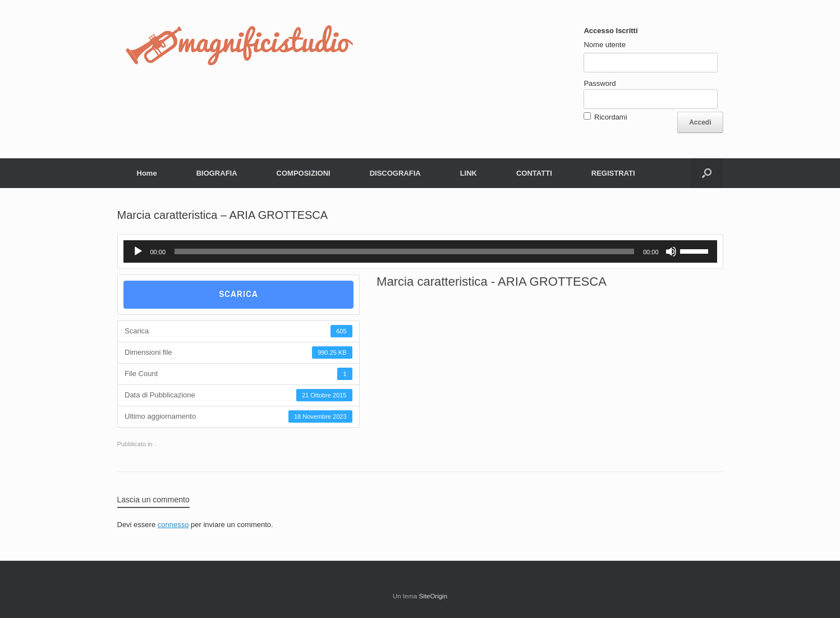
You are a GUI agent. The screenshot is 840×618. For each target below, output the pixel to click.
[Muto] (671, 251)
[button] (707, 173)
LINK (469, 173)
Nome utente (604, 45)
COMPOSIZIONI (304, 173)
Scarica (238, 294)
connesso (173, 525)
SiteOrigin (433, 596)
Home (147, 173)
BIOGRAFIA (217, 173)
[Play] (138, 251)
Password (600, 83)
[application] (420, 251)
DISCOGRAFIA (395, 173)
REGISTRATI (613, 173)
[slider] (404, 251)
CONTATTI (534, 173)
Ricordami (611, 117)
